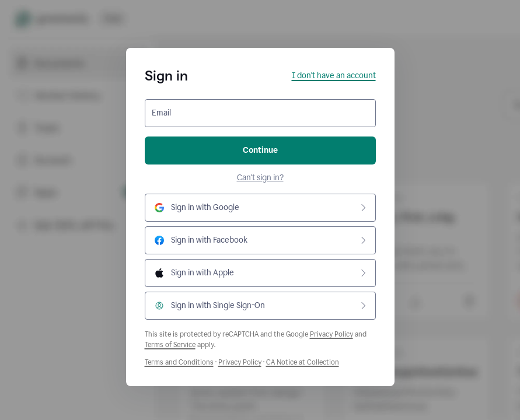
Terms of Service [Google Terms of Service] (170, 345)
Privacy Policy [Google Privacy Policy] (331, 334)
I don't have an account (334, 76)
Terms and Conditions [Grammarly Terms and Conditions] (179, 362)
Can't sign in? (260, 178)
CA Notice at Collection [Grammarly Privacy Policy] (303, 362)
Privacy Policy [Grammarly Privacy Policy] (240, 362)
